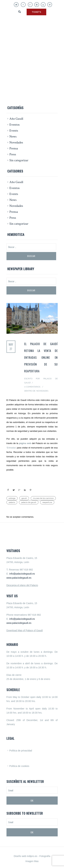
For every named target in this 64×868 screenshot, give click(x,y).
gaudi (24, 498)
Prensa (14, 148)
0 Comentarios (32, 387)
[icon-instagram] (38, 5)
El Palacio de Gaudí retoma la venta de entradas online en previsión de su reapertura (41, 358)
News (13, 137)
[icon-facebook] (24, 5)
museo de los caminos (43, 498)
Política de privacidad (21, 751)
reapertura (47, 502)
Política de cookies (19, 766)
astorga (12, 498)
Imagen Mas (32, 861)
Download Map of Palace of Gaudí (25, 630)
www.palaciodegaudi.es (19, 578)
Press (13, 154)
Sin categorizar (19, 160)
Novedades (16, 142)
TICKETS (36, 12)
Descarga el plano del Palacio (22, 585)
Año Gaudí (16, 119)
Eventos (15, 125)
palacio (12, 502)
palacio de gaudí (29, 502)
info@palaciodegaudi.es (22, 574)
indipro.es (32, 856)
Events (14, 131)
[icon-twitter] (17, 5)
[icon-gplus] (31, 5)
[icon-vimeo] (50, 5)
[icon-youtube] (44, 5)
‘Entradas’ (11, 448)
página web (25, 443)
